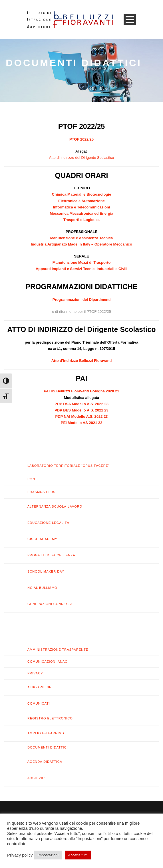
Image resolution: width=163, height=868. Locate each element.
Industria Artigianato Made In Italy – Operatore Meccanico (81, 244)
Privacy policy (20, 855)
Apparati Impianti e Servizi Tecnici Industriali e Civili (81, 269)
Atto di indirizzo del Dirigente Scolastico (82, 158)
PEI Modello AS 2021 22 (81, 423)
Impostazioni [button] (48, 855)
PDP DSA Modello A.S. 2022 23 (81, 404)
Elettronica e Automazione (81, 201)
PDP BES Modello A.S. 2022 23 (81, 410)
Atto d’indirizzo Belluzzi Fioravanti (82, 361)
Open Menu (130, 20)
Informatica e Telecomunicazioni (82, 207)
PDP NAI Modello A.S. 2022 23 (81, 416)
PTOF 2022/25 (81, 139)
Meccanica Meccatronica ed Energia (81, 213)
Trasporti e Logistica (81, 220)
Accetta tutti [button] (78, 855)
